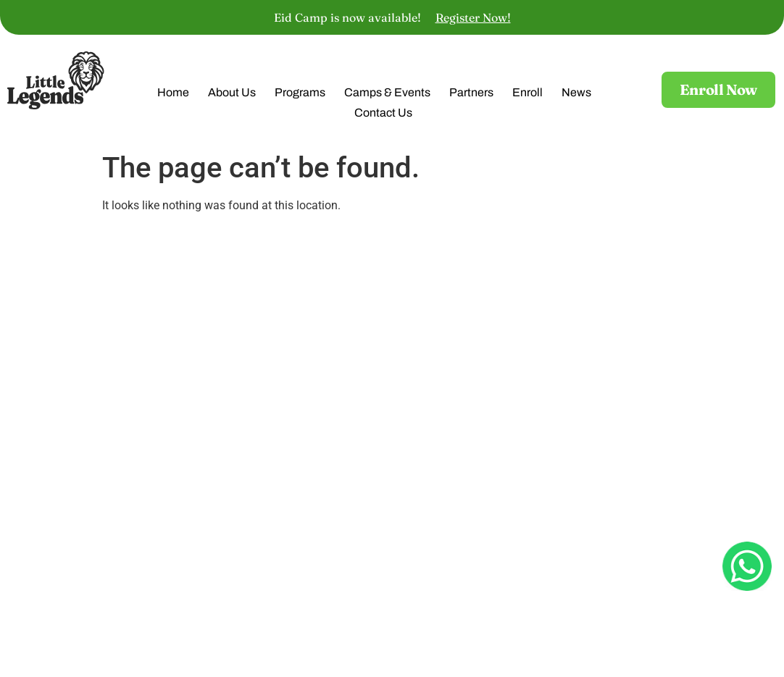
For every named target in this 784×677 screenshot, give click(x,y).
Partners (471, 94)
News (576, 94)
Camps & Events (387, 94)
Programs (300, 94)
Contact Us (383, 115)
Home (173, 94)
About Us (232, 94)
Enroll (527, 94)
